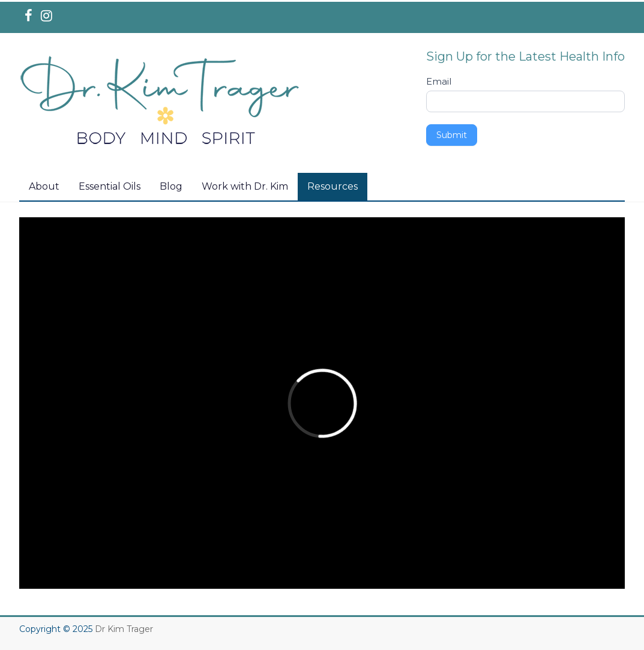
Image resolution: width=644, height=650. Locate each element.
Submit (452, 135)
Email (439, 81)
